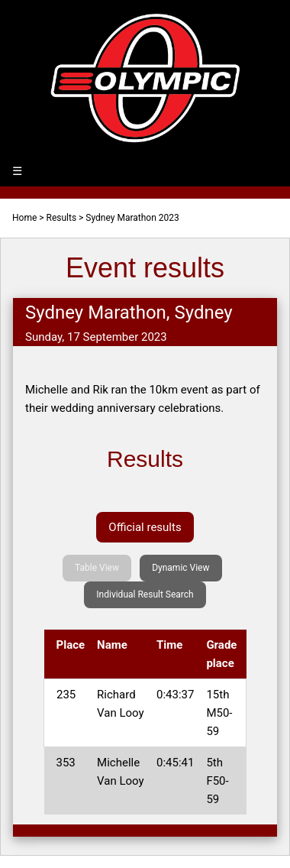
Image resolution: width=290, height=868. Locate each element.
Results (62, 218)
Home (24, 218)
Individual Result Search (145, 594)
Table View (97, 568)
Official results (145, 527)
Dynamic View (180, 568)
